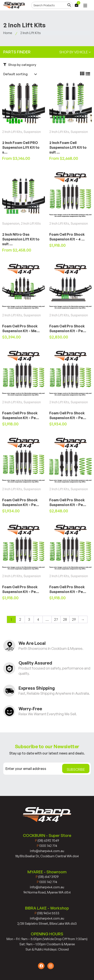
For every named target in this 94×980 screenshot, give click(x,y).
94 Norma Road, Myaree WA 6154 (47, 892)
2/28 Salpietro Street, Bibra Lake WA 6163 (47, 924)
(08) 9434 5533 (47, 913)
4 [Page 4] (38, 619)
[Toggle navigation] (85, 6)
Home (8, 33)
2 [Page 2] (20, 619)
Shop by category (20, 65)
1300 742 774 (47, 846)
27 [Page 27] (56, 619)
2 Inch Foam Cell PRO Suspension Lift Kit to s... (21, 147)
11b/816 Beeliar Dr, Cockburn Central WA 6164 (47, 856)
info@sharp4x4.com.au (47, 851)
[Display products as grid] (82, 74)
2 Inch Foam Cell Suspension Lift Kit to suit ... (68, 147)
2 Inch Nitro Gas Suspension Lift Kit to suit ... (21, 239)
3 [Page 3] (29, 619)
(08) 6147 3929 (47, 877)
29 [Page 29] (74, 619)
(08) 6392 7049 (47, 840)
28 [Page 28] (65, 619)
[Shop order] (21, 74)
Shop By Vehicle (75, 52)
